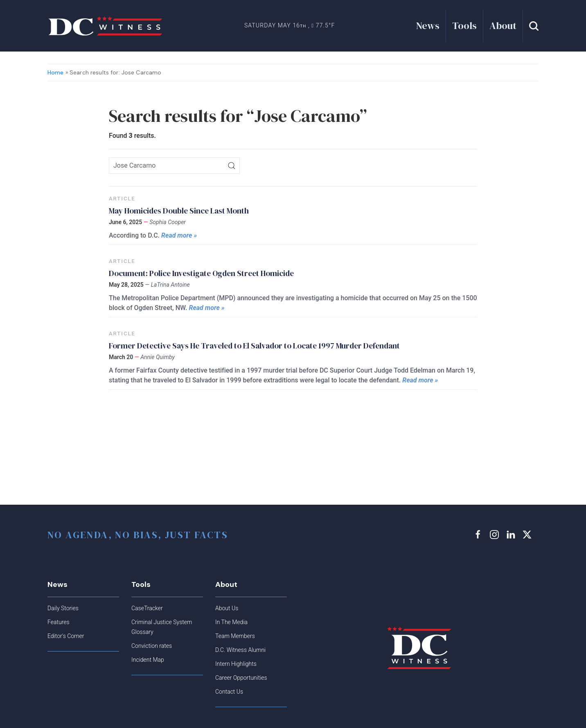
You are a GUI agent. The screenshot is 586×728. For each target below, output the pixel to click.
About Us (227, 608)
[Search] (232, 166)
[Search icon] (174, 166)
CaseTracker (147, 608)
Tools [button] (464, 26)
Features (59, 622)
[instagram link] (496, 534)
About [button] (503, 26)
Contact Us (229, 692)
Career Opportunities (241, 678)
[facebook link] (479, 534)
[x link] (528, 534)
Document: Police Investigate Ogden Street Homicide (201, 273)
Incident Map (148, 660)
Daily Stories (63, 608)
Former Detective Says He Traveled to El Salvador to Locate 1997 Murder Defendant (254, 346)
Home (56, 72)
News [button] (428, 26)
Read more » (179, 235)
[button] (534, 26)
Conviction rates (152, 646)
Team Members (235, 636)
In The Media (231, 622)
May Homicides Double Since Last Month (180, 211)
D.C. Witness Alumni (240, 650)
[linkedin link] (512, 534)
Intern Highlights (236, 664)
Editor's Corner (66, 636)
